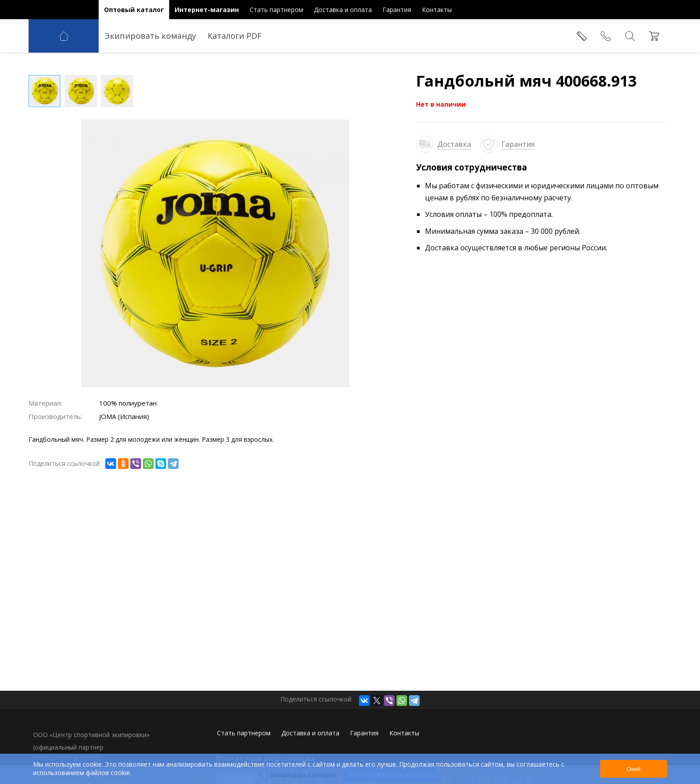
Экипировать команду (150, 36)
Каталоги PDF (235, 36)
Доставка (454, 144)
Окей (633, 769)
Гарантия (518, 144)
